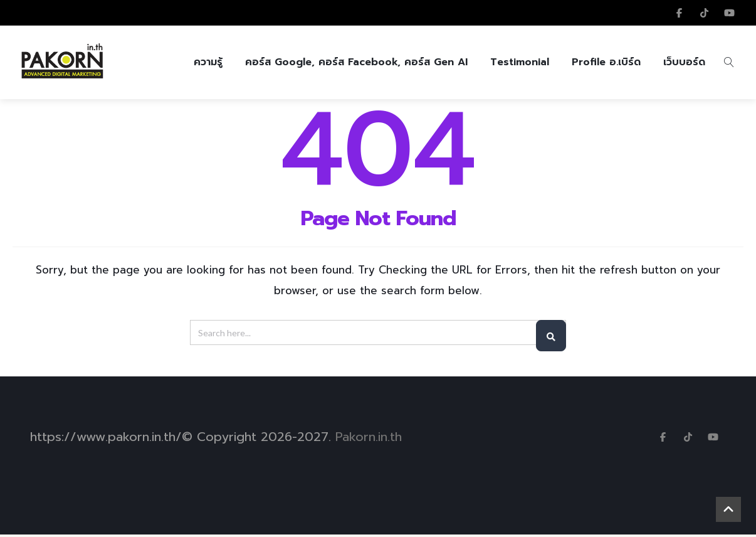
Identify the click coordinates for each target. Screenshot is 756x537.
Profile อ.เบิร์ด (606, 63)
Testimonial (520, 63)
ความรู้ (208, 63)
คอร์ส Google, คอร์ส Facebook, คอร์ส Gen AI (356, 63)
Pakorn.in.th (369, 439)
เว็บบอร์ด (684, 63)
